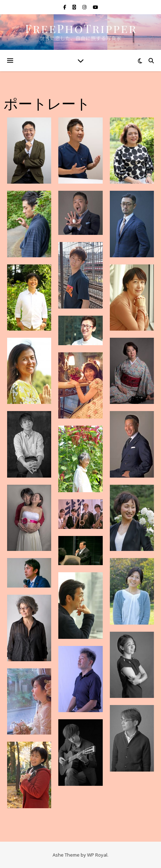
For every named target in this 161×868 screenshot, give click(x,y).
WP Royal (97, 855)
